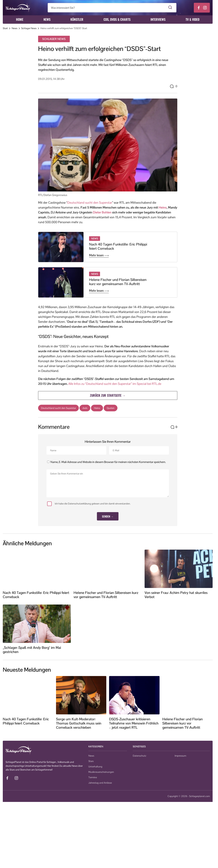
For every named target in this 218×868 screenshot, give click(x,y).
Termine (93, 777)
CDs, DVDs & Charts (117, 19)
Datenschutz (139, 756)
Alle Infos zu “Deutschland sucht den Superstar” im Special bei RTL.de (115, 384)
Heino (163, 207)
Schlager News (29, 28)
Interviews (158, 19)
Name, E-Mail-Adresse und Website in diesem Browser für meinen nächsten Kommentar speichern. (108, 462)
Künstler (77, 19)
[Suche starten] (170, 8)
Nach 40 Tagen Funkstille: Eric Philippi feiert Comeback (118, 246)
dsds (85, 408)
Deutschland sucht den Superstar (90, 203)
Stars (91, 761)
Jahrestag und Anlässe (100, 783)
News (47, 19)
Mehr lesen (99, 255)
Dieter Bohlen (102, 212)
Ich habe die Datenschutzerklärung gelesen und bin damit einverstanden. (89, 504)
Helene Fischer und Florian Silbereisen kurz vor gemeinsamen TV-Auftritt (118, 282)
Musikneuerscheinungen (101, 772)
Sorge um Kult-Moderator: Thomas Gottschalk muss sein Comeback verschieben (79, 723)
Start (5, 28)
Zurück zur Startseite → (108, 395)
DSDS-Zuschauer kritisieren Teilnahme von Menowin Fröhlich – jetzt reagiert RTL (134, 723)
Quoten (111, 408)
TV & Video (193, 19)
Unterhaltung (95, 767)
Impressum (180, 756)
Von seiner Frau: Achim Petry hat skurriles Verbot (176, 595)
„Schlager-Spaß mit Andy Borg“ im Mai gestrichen (32, 650)
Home (20, 19)
